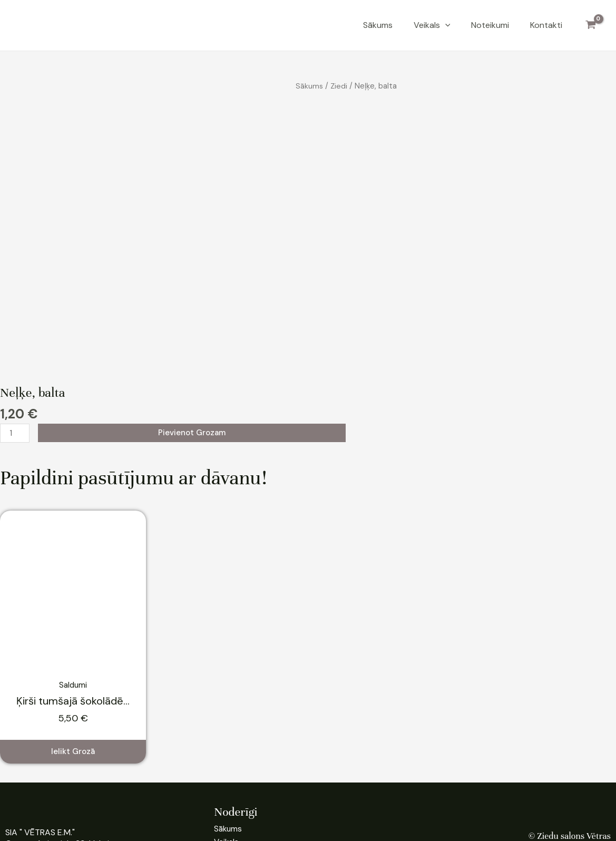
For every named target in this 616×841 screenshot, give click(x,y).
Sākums (378, 25)
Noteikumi (490, 25)
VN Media (352, 822)
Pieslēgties (590, 790)
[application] (445, 25)
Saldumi (73, 590)
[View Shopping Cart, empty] (590, 25)
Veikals (432, 25)
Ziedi (339, 86)
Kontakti (546, 25)
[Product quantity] (15, 338)
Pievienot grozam (193, 337)
